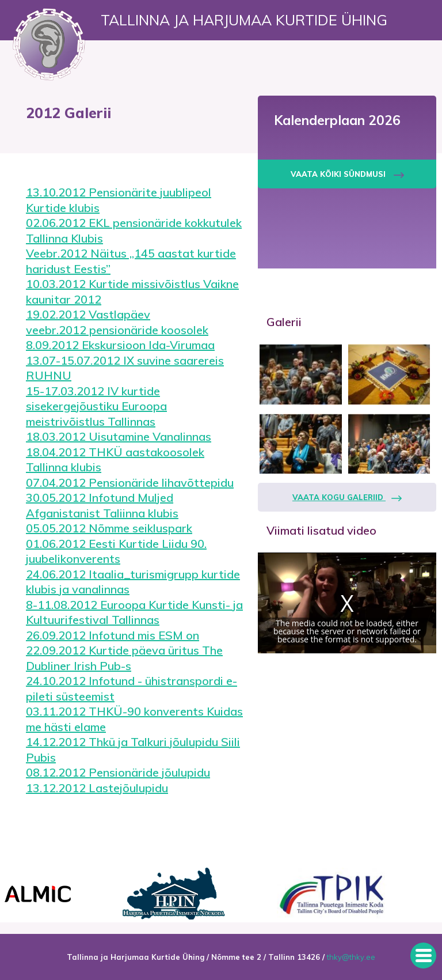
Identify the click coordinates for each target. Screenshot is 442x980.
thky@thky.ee (351, 957)
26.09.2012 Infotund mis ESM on (113, 635)
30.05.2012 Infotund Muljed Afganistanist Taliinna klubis (102, 505)
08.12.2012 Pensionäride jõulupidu (118, 772)
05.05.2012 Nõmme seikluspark (109, 528)
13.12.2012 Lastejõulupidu (97, 788)
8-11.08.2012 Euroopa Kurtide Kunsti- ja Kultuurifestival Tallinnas (134, 612)
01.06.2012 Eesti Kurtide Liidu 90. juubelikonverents (116, 551)
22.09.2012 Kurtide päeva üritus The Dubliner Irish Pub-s (124, 658)
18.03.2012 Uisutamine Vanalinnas (119, 436)
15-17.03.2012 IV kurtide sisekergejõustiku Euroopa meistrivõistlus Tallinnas (96, 406)
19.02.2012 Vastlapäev (88, 314)
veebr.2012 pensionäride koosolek (117, 330)
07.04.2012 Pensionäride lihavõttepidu (130, 483)
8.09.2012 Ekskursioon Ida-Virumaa (120, 345)
